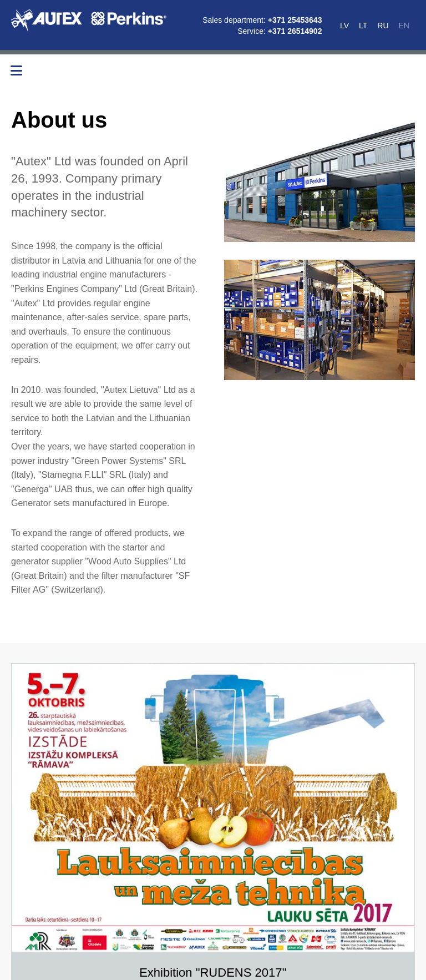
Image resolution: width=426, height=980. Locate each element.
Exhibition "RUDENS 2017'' (213, 973)
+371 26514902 (295, 31)
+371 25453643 (295, 20)
